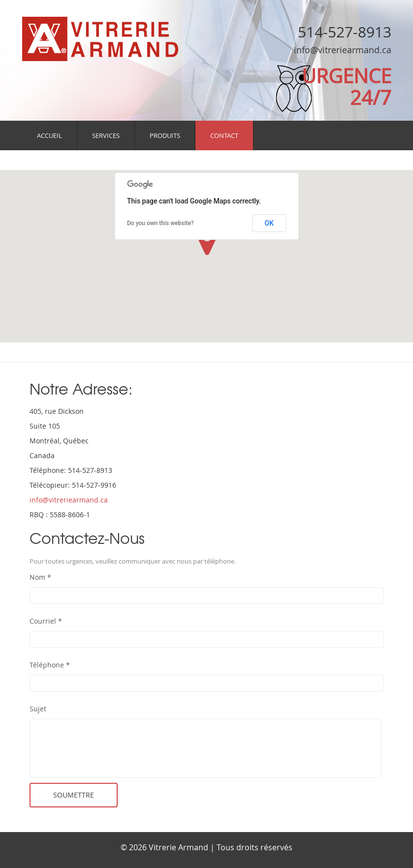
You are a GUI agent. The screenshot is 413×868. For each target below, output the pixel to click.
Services (106, 135)
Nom (40, 577)
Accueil (49, 135)
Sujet (38, 709)
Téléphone (50, 665)
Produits (165, 135)
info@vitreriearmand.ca (343, 50)
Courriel (46, 621)
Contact (224, 135)
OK (270, 223)
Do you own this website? (160, 223)
